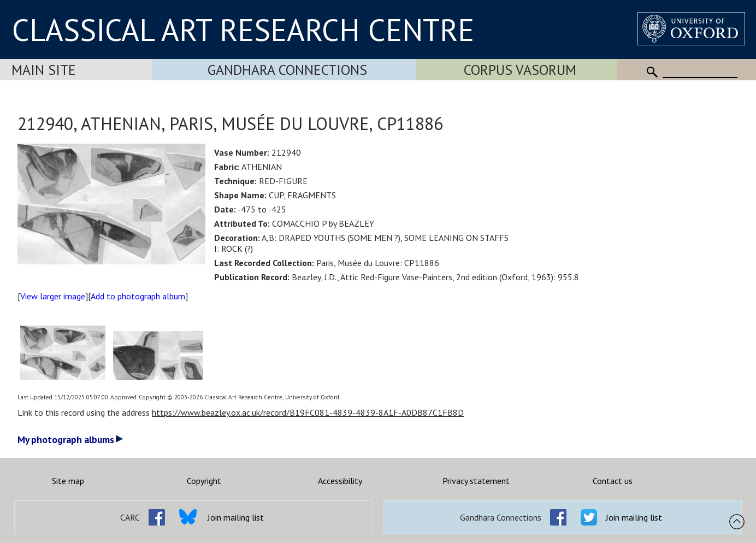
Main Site (44, 70)
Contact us (613, 481)
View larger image (53, 296)
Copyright (204, 481)
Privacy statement (476, 481)
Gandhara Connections (287, 70)
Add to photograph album (138, 296)
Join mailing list (236, 517)
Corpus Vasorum (520, 70)
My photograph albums (70, 439)
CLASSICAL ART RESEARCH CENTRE (243, 29)
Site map (68, 481)
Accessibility (340, 481)
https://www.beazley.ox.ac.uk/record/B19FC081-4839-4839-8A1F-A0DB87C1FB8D (308, 412)
